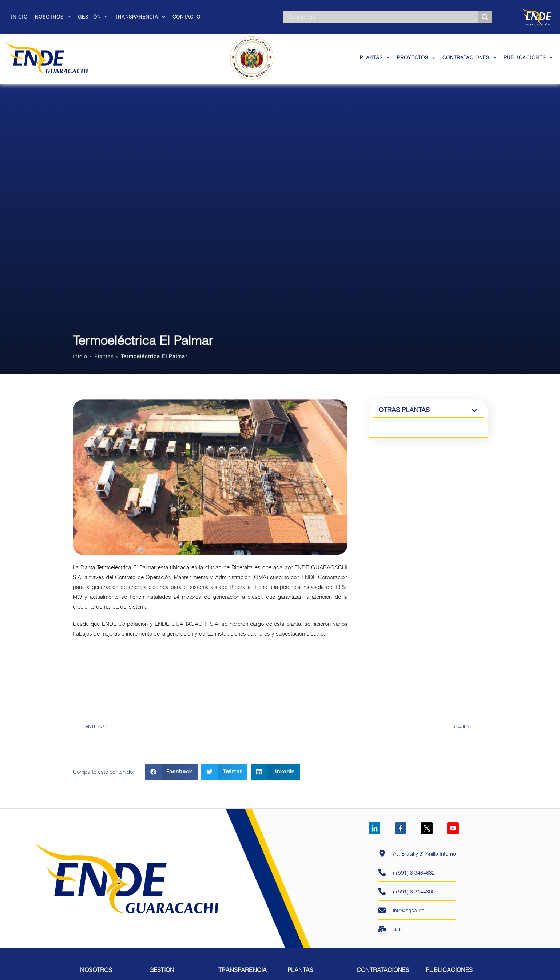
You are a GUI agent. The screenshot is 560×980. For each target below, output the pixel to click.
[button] (172, 779)
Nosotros (53, 17)
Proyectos (416, 58)
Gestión (93, 17)
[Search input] (383, 17)
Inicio (19, 17)
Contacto (186, 17)
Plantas (375, 58)
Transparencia (140, 17)
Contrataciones (469, 58)
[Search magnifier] (485, 17)
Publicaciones (528, 58)
